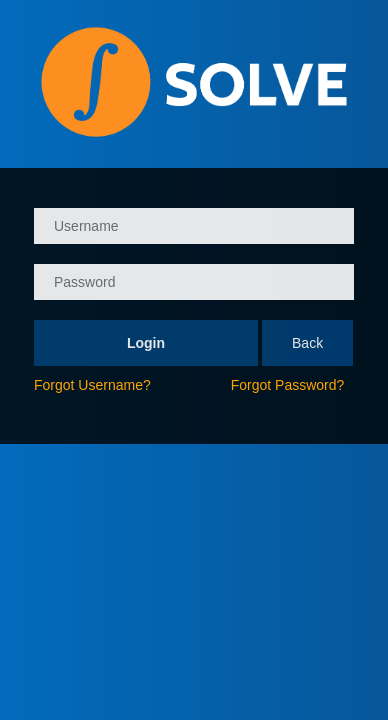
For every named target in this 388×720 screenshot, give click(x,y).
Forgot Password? (288, 385)
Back (307, 343)
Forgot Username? (92, 385)
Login (146, 343)
